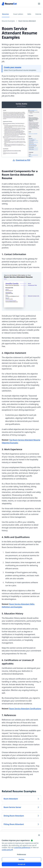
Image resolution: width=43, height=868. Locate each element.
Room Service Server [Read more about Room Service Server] (21, 807)
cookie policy (7, 850)
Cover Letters (18, 14)
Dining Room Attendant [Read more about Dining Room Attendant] (21, 816)
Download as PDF (21, 160)
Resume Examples (8, 21)
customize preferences (22, 847)
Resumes (6, 14)
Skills (29, 14)
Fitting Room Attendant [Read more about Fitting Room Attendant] (21, 824)
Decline (22, 859)
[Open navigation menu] (39, 4)
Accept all (21, 864)
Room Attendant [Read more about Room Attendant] (21, 799)
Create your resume (13, 67)
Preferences (21, 854)
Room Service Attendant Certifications (25, 709)
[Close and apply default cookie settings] (39, 835)
